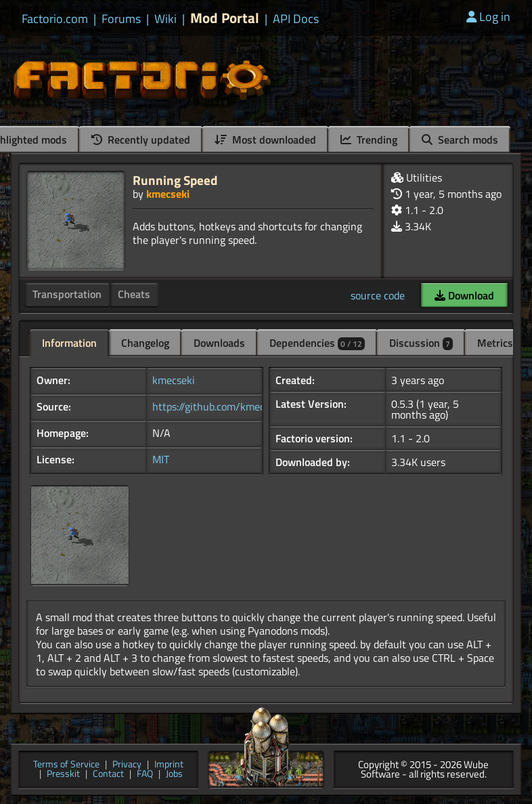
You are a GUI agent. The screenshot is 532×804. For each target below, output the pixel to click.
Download (464, 295)
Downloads (219, 343)
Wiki (165, 19)
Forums (121, 19)
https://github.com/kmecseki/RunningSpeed (253, 406)
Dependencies (317, 343)
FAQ (145, 775)
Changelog (145, 343)
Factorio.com (55, 19)
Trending (369, 140)
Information (69, 343)
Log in (488, 17)
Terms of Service (66, 765)
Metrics (495, 343)
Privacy (127, 765)
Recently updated (141, 140)
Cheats (134, 294)
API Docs (296, 19)
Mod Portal (225, 18)
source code (378, 295)
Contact (108, 775)
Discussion (421, 343)
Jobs (174, 775)
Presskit (63, 775)
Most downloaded (265, 140)
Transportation (67, 294)
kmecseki (168, 194)
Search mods (460, 140)
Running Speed (175, 180)
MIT (161, 459)
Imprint (169, 765)
